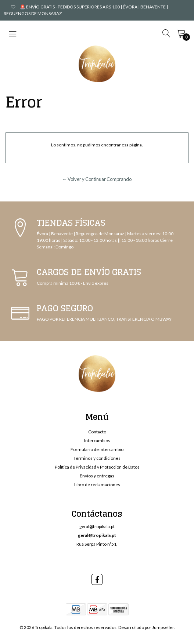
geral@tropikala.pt (97, 526)
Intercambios (97, 441)
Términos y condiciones (97, 458)
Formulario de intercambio (97, 449)
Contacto (97, 432)
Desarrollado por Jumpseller (146, 627)
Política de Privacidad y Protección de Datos (97, 467)
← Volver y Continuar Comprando (97, 179)
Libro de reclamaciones (97, 485)
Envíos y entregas (97, 476)
